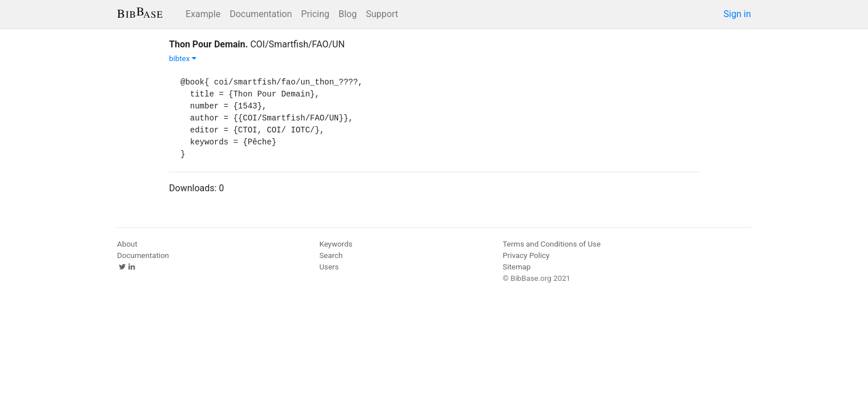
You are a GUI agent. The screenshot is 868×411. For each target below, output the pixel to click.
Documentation (261, 14)
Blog (348, 14)
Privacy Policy (526, 255)
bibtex (183, 59)
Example (203, 14)
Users (329, 267)
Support (382, 14)
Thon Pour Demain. (208, 44)
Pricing (315, 14)
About (127, 244)
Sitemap (517, 267)
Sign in (737, 14)
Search (331, 255)
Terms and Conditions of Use (551, 244)
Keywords (336, 244)
